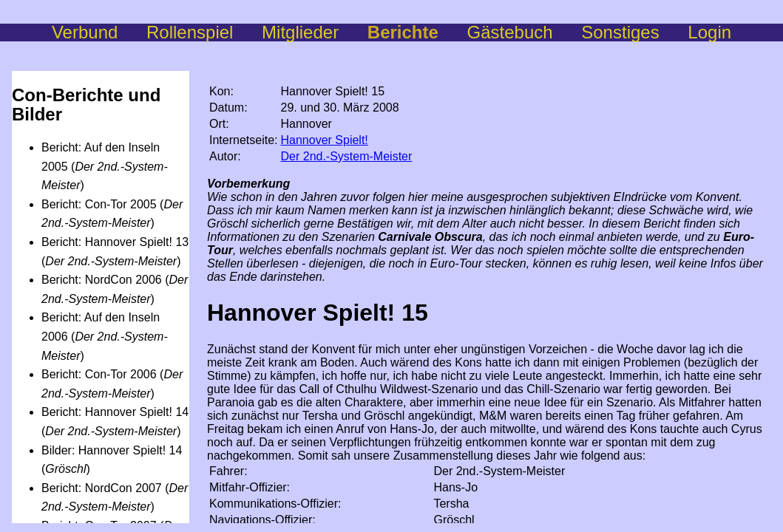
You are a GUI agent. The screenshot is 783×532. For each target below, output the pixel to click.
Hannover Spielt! (325, 140)
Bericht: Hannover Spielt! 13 (115, 242)
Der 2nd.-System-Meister (347, 156)
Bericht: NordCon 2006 (102, 280)
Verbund (99, 32)
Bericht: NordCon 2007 (102, 488)
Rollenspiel (204, 32)
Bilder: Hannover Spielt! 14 (112, 450)
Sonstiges (634, 32)
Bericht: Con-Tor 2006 (99, 374)
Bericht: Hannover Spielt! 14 (115, 412)
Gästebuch (525, 32)
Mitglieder (315, 32)
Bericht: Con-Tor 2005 (99, 204)
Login (709, 32)
